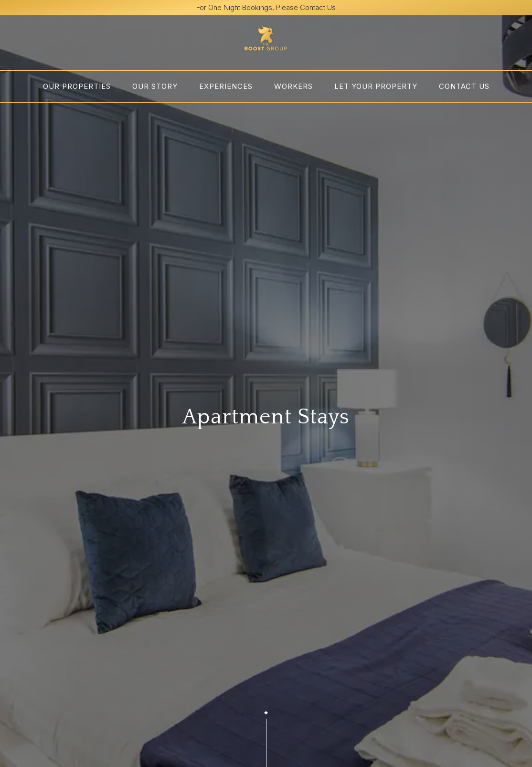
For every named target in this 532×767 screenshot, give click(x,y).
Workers (293, 86)
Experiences (226, 86)
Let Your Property (376, 86)
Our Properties (77, 86)
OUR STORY (155, 86)
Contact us (464, 86)
